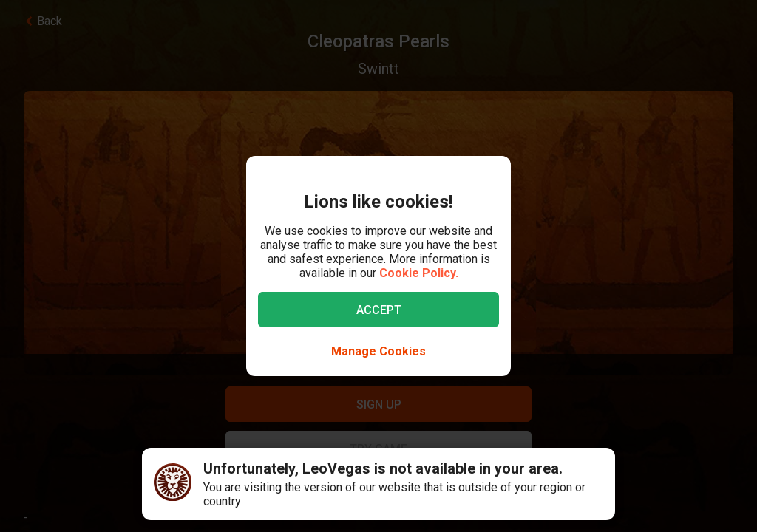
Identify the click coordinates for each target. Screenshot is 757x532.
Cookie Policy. (419, 273)
